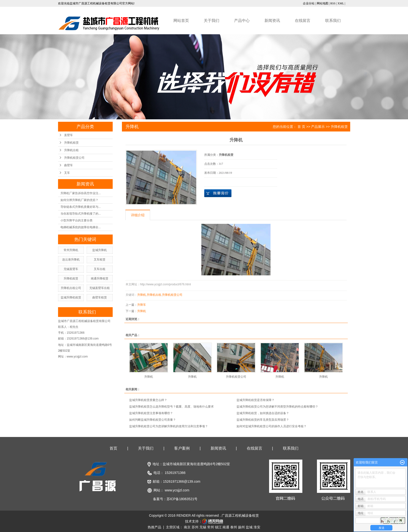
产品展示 (318, 127)
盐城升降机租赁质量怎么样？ (148, 400)
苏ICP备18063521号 (182, 499)
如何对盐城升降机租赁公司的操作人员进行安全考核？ (272, 426)
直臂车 (68, 135)
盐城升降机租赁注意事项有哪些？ (151, 413)
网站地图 (323, 3)
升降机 (142, 295)
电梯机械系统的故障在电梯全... (81, 227)
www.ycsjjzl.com (177, 490)
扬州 (241, 527)
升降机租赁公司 (74, 158)
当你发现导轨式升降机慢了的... (81, 214)
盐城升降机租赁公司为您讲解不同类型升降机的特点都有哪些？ (277, 407)
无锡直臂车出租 (100, 288)
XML (341, 3)
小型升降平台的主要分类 (76, 220)
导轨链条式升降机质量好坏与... (81, 207)
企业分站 (309, 3)
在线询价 (218, 193)
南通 (226, 527)
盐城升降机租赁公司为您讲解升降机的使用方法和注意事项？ (169, 426)
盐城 (249, 527)
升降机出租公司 (71, 288)
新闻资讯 (272, 21)
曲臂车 (68, 165)
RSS (333, 3)
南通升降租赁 (100, 279)
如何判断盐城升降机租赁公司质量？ (153, 420)
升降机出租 (71, 150)
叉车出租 (100, 269)
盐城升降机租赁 (71, 297)
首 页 (301, 127)
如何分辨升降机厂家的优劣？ (79, 200)
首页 (113, 448)
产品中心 (242, 21)
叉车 (67, 173)
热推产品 (154, 527)
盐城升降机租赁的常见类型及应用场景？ (263, 420)
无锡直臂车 (71, 269)
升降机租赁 (71, 143)
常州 (211, 527)
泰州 (234, 527)
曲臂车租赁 (100, 297)
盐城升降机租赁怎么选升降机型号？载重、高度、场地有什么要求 (171, 407)
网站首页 (181, 21)
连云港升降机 (71, 260)
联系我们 (333, 21)
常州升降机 (71, 250)
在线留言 (303, 21)
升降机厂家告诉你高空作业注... (81, 193)
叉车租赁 (100, 260)
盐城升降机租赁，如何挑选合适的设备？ (263, 413)
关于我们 (212, 21)
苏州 (195, 527)
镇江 (218, 527)
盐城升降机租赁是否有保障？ (255, 400)
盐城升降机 (100, 250)
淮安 (257, 527)
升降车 (142, 305)
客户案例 (182, 448)
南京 (187, 527)
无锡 (203, 527)
